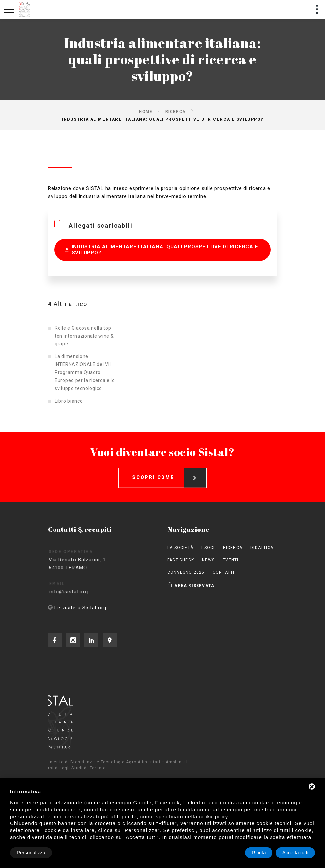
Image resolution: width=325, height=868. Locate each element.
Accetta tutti (295, 853)
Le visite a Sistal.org (80, 608)
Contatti (224, 572)
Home (146, 111)
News (208, 560)
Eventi (230, 560)
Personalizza (31, 853)
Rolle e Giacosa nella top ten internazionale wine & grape (84, 336)
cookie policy (213, 816)
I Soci (208, 548)
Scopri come (169, 472)
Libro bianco (69, 401)
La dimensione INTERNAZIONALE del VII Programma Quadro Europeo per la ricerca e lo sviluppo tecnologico (85, 372)
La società (180, 548)
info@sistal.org (75, 592)
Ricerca (176, 111)
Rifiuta (259, 853)
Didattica (262, 548)
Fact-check (181, 560)
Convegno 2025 (186, 572)
